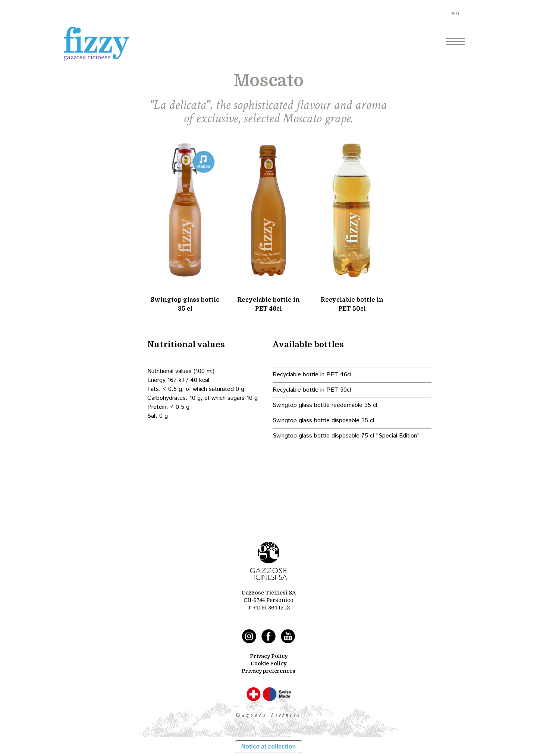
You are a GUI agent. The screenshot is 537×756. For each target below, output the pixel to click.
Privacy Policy (269, 656)
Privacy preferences (268, 671)
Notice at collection (269, 746)
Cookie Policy (268, 664)
